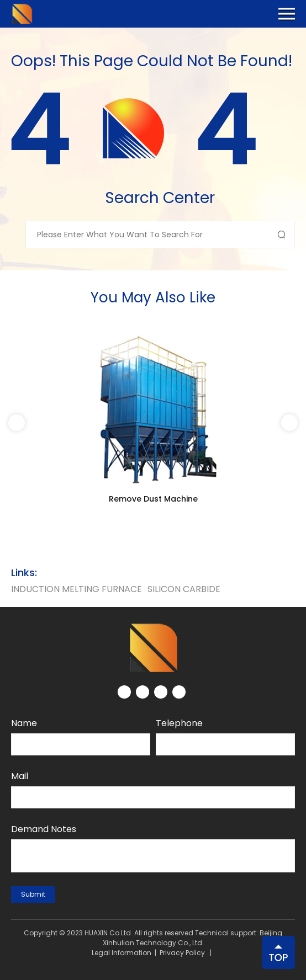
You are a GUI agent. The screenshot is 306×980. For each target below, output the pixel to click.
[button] (289, 423)
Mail (20, 776)
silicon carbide (184, 589)
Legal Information (122, 953)
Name (24, 723)
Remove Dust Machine (153, 499)
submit (33, 894)
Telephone (179, 723)
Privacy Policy (182, 953)
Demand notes (44, 829)
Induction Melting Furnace (76, 589)
